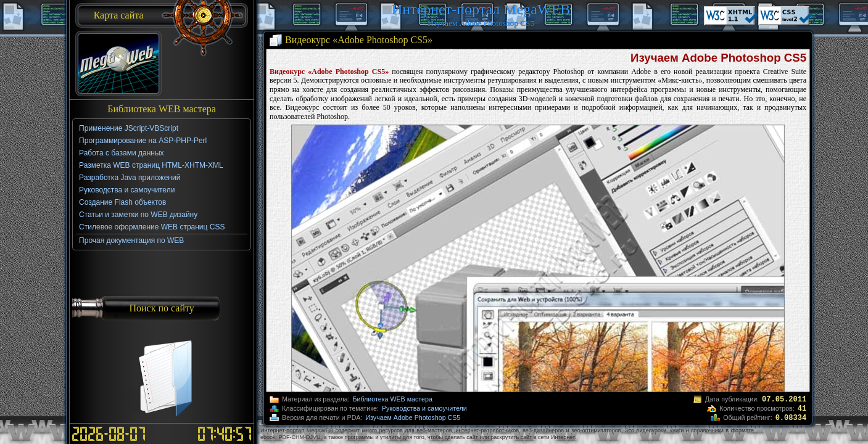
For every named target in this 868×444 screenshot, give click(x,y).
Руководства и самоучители (424, 408)
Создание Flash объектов (122, 202)
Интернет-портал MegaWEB (481, 9)
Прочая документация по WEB (131, 240)
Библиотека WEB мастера (393, 399)
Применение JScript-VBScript (129, 128)
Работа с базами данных (121, 153)
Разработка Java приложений (130, 178)
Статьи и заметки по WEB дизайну (138, 215)
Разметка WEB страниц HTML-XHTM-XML (151, 165)
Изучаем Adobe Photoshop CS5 (413, 417)
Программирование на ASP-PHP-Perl (143, 141)
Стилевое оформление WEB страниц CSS (152, 227)
